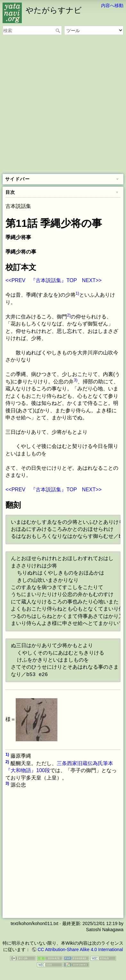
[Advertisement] (63, 105)
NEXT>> (92, 280)
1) (77, 293)
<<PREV (15, 280)
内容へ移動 (112, 5)
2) (69, 315)
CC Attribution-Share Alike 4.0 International (80, 949)
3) (76, 380)
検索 (59, 31)
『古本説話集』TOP (54, 280)
